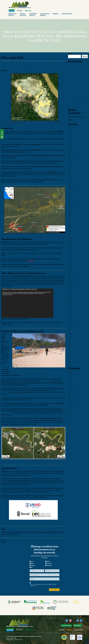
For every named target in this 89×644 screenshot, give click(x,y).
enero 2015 (75, 358)
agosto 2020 (75, 235)
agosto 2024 (75, 153)
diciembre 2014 (76, 360)
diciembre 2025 (76, 131)
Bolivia (73, 371)
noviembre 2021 (76, 208)
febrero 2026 (75, 129)
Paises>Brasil (75, 397)
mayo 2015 (75, 352)
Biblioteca (12, 15)
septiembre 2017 (76, 299)
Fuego (73, 383)
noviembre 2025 (76, 133)
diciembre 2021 (76, 206)
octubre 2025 (75, 135)
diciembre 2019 (76, 247)
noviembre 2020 (76, 229)
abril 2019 (74, 262)
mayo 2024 (75, 159)
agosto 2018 (75, 278)
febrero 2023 (75, 180)
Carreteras (75, 377)
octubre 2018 (75, 274)
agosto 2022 (75, 192)
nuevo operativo (6, 413)
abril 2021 (74, 219)
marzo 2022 (75, 200)
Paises (73, 393)
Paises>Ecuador (76, 401)
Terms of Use (18, 640)
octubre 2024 (75, 149)
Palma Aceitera (76, 405)
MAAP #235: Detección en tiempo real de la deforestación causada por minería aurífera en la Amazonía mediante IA (78, 93)
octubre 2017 (75, 297)
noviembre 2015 (76, 340)
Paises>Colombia (77, 399)
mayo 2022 (75, 198)
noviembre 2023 (76, 167)
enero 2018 (75, 292)
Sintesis (74, 416)
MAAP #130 (6, 141)
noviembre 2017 (76, 296)
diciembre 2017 (76, 294)
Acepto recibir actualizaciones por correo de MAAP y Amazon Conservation (43, 585)
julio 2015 (74, 348)
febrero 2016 (75, 337)
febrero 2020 (75, 243)
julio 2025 (74, 139)
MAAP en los (45, 15)
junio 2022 (75, 196)
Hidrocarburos (76, 385)
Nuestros (33, 15)
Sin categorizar (76, 414)
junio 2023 (75, 174)
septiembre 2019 (76, 253)
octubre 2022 (75, 188)
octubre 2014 (75, 364)
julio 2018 (74, 280)
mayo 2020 (75, 239)
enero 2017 (75, 315)
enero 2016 (75, 339)
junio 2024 (75, 157)
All (32, 567)
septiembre (5, 392)
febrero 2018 (75, 290)
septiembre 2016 (76, 323)
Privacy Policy (10, 640)
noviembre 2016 (76, 319)
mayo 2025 (75, 143)
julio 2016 (74, 327)
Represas (74, 412)
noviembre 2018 (76, 272)
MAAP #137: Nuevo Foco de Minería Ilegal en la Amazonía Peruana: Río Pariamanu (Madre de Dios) (30, 66)
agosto (60, 390)
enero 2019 (75, 268)
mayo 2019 (75, 260)
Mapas (73, 389)
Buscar (70, 53)
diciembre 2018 (76, 270)
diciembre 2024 (76, 147)
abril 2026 (74, 127)
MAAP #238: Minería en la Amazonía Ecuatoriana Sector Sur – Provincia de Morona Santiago (77, 77)
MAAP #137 (10, 542)
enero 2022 (75, 204)
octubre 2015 (75, 342)
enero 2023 (75, 182)
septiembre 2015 (76, 344)
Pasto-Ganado (76, 407)
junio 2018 (75, 282)
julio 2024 (74, 155)
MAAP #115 (45, 381)
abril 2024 (74, 161)
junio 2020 (75, 237)
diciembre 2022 (76, 184)
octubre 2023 (75, 169)
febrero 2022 (75, 202)
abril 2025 (74, 145)
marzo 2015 (75, 356)
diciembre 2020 (76, 227)
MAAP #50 (4, 366)
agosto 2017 (75, 301)
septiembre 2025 (76, 137)
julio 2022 (74, 194)
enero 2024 (75, 165)
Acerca (23, 15)
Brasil (73, 373)
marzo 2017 (75, 311)
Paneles (55, 14)
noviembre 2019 (76, 249)
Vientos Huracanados (78, 420)
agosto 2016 (75, 325)
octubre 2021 (75, 210)
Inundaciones (75, 387)
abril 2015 (74, 354)
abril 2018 (74, 286)
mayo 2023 (75, 176)
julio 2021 (74, 215)
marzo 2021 (75, 221)
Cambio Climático (77, 375)
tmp (73, 418)
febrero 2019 (75, 266)
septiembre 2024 (77, 151)
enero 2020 (75, 245)
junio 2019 (74, 258)
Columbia (49, 563)
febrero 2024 (75, 163)
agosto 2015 (75, 346)
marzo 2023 (75, 178)
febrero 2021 (75, 223)
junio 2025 (75, 141)
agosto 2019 (75, 255)
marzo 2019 (75, 264)
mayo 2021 (75, 217)
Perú (73, 408)
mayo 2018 (75, 284)
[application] (27, 303)
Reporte (74, 410)
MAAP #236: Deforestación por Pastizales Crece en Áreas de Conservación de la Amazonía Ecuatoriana (77, 85)
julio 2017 (74, 303)
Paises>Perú (11, 540)
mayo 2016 (75, 331)
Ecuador (74, 381)
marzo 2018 (75, 288)
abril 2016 (74, 333)
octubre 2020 (76, 231)
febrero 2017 (75, 313)
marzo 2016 (75, 335)
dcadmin (34, 71)
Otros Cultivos (76, 391)
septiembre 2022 (76, 190)
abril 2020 (74, 241)
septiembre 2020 (77, 233)
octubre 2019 (75, 251)
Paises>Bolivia (76, 395)
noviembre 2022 (76, 186)
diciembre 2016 (76, 317)
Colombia (74, 379)
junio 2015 (74, 350)
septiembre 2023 (76, 170)
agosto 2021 (75, 213)
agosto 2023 (75, 172)
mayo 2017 (75, 307)
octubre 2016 (75, 321)
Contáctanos (67, 14)
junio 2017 (74, 305)
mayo (56, 390)
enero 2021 (75, 225)
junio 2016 (75, 329)
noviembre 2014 (76, 362)
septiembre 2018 (76, 276)
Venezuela (49, 565)
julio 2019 (74, 256)
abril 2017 (74, 309)
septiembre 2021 (76, 212)
